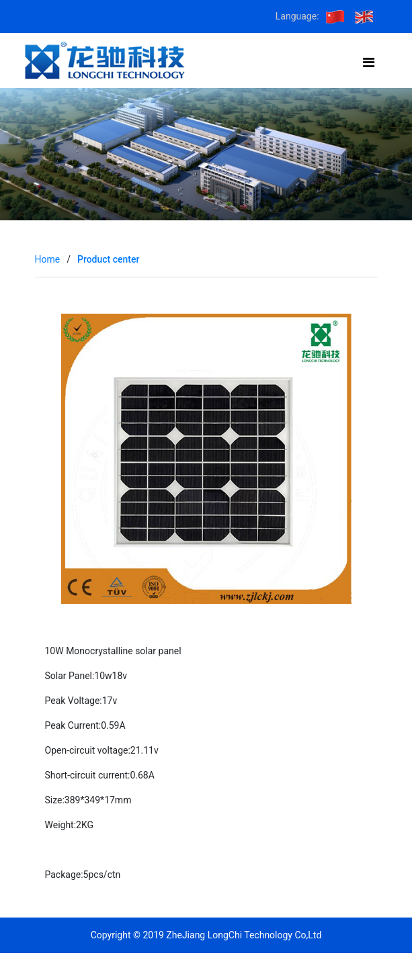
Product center (108, 259)
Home (48, 259)
